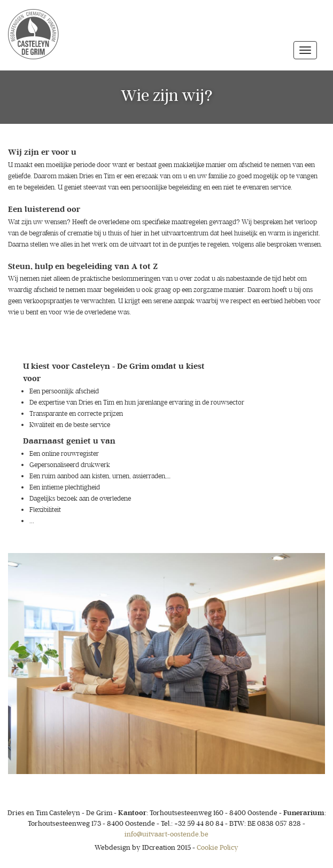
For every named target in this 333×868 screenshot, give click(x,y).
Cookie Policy (218, 847)
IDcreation (135, 847)
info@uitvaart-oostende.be (166, 834)
